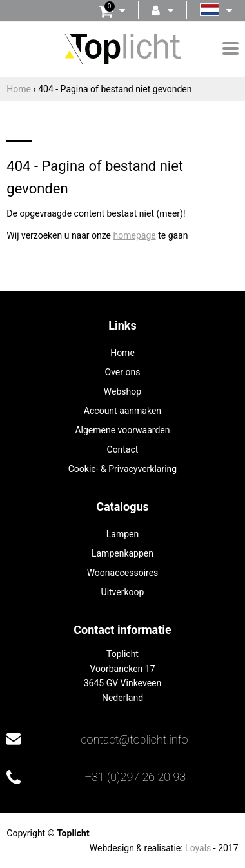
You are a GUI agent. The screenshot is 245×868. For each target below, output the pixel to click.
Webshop (122, 391)
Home (122, 353)
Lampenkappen (122, 553)
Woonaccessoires (123, 573)
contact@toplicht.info (134, 739)
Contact (123, 449)
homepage (135, 235)
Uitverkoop (123, 592)
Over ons (123, 372)
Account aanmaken (122, 411)
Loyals (198, 848)
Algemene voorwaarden (122, 430)
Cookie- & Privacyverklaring (122, 469)
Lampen (122, 534)
